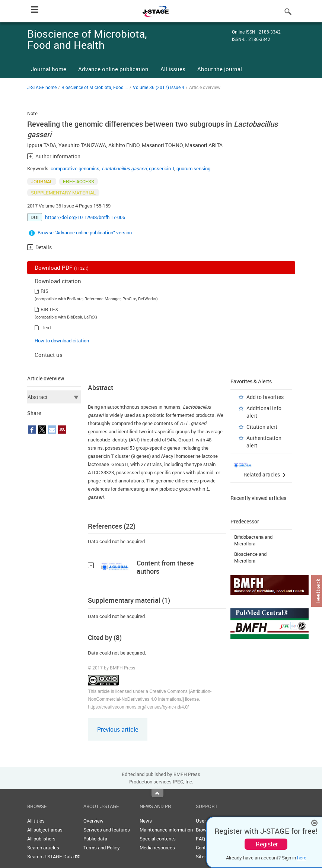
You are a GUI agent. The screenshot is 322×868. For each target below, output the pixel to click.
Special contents (158, 839)
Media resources (157, 848)
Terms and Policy (102, 848)
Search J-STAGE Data (53, 856)
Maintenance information (166, 830)
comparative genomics (75, 168)
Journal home (49, 69)
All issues (173, 69)
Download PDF (62, 267)
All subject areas (45, 830)
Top (157, 793)
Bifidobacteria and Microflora (253, 540)
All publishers (41, 839)
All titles (36, 821)
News (146, 821)
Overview (93, 821)
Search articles (43, 848)
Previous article (118, 729)
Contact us (49, 355)
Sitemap (205, 856)
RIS (44, 291)
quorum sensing (193, 168)
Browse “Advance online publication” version (85, 232)
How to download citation (62, 340)
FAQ (200, 839)
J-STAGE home (42, 87)
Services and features (107, 830)
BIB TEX (49, 309)
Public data (95, 839)
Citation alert (262, 427)
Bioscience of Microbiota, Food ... (95, 87)
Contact (204, 848)
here (302, 858)
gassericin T (162, 168)
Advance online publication (113, 69)
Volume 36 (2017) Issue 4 (159, 87)
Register (267, 844)
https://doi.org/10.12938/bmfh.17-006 (85, 217)
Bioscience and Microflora (250, 557)
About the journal (220, 69)
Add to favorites (265, 397)
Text (47, 327)
